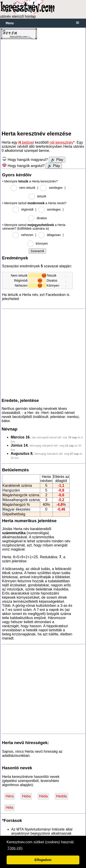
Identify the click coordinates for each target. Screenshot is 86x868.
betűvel (26, 142)
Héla (9, 808)
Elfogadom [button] (43, 860)
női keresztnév (61, 142)
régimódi (27, 209)
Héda (43, 796)
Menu (10, 23)
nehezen (27, 235)
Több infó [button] (15, 848)
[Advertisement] (43, 85)
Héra (10, 796)
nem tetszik (27, 188)
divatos (42, 218)
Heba (26, 796)
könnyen (42, 243)
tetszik (42, 196)
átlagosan (54, 235)
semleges (56, 188)
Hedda (61, 796)
